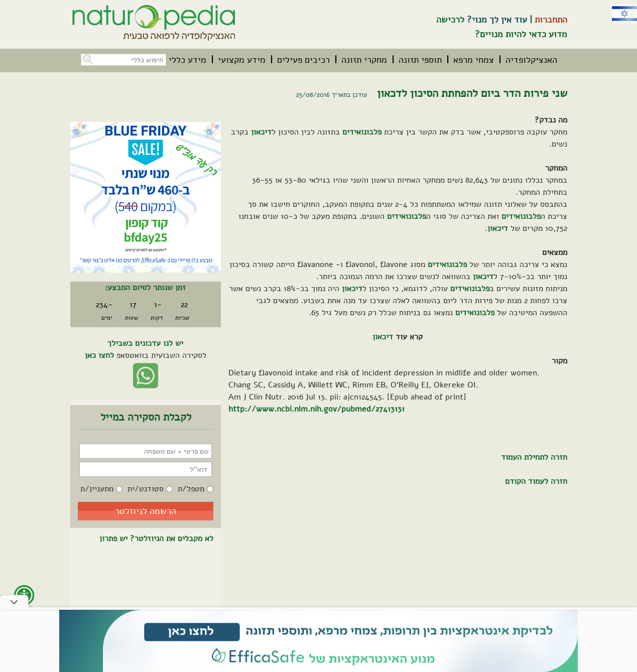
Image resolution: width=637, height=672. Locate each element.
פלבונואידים (362, 132)
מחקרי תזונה (364, 60)
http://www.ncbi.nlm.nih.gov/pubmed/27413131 (316, 409)
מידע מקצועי (242, 60)
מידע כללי (187, 60)
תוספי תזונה (420, 60)
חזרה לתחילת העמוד (534, 457)
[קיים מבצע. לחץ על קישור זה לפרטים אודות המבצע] (146, 197)
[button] (87, 58)
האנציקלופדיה (531, 60)
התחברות (551, 20)
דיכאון (261, 132)
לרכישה (450, 20)
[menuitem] (531, 60)
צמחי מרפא (474, 60)
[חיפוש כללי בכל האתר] (123, 60)
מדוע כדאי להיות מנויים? (521, 34)
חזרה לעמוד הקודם (536, 481)
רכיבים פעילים (303, 60)
